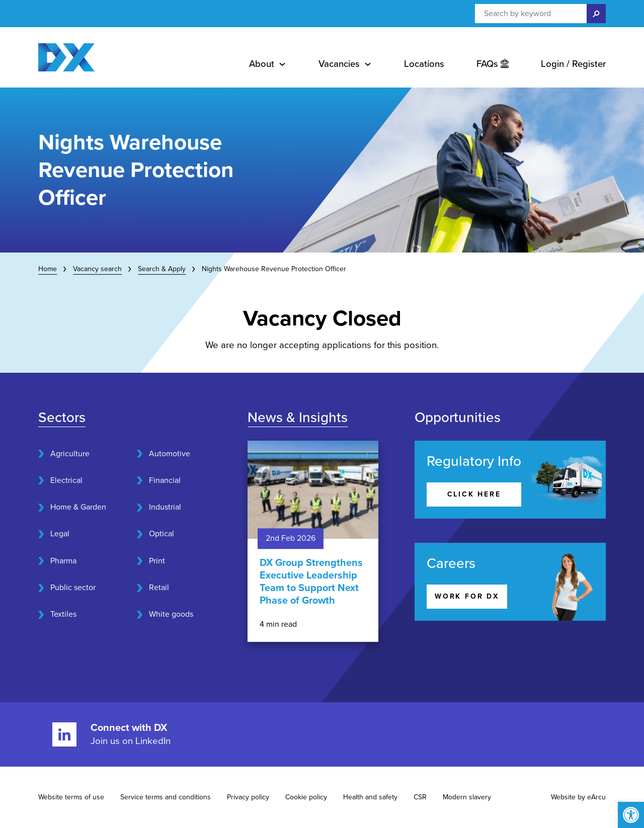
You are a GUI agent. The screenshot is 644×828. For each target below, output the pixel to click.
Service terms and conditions (166, 797)
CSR (420, 797)
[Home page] (66, 57)
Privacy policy (248, 797)
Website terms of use (71, 797)
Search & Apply (162, 269)
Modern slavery (467, 797)
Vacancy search (97, 269)
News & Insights (298, 418)
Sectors (62, 418)
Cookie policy (306, 797)
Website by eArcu (578, 797)
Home (48, 269)
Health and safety (370, 797)
